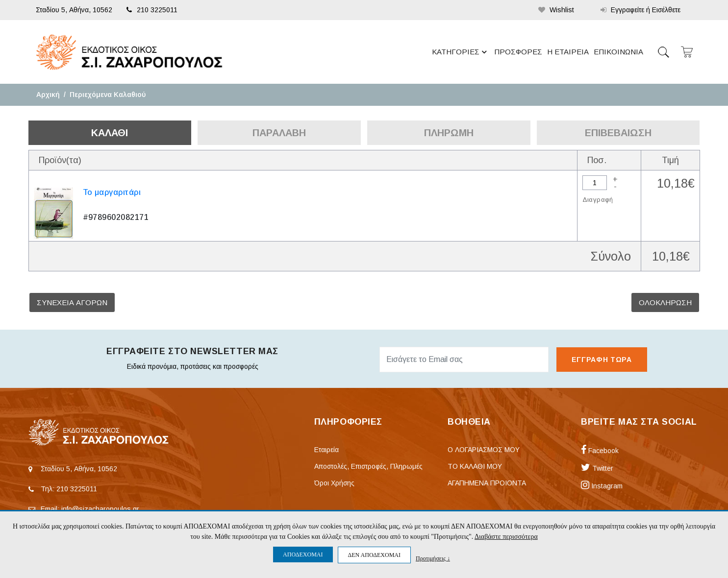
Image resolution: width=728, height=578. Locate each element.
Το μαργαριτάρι (112, 192)
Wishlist (556, 10)
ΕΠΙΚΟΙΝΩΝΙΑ (618, 52)
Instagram (602, 486)
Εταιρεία (326, 450)
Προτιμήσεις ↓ (433, 558)
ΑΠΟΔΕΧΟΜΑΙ (303, 554)
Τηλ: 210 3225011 (69, 489)
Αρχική (48, 95)
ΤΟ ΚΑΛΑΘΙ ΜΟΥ (475, 466)
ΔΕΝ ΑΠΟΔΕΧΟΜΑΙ (374, 555)
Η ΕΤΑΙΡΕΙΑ (568, 52)
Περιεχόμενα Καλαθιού (108, 95)
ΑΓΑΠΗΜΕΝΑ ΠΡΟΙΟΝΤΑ (487, 483)
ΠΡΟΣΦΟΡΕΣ (518, 52)
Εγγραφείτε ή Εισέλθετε (640, 10)
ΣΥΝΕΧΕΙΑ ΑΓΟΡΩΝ (72, 302)
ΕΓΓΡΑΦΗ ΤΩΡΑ (602, 360)
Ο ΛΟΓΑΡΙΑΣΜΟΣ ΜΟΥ (484, 450)
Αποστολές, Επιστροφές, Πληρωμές (368, 466)
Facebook (600, 451)
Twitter (597, 468)
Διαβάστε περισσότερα (506, 537)
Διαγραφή (598, 200)
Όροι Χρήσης (334, 483)
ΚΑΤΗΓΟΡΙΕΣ (461, 52)
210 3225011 (152, 10)
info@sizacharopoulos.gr (100, 509)
